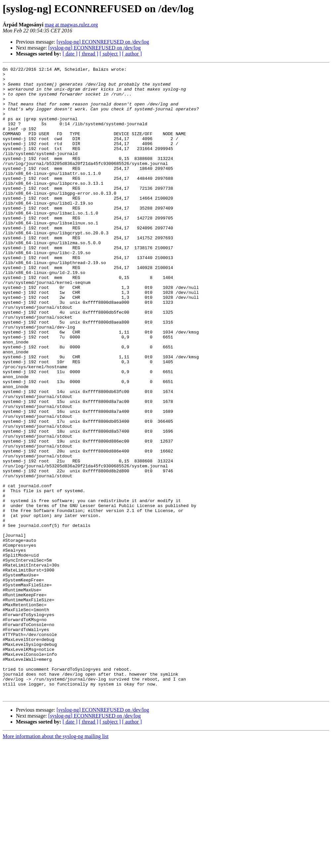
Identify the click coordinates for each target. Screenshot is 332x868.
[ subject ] (110, 54)
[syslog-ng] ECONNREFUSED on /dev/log (103, 42)
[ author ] (132, 54)
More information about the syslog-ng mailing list (56, 862)
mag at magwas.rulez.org (71, 25)
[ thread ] (89, 54)
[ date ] (70, 54)
